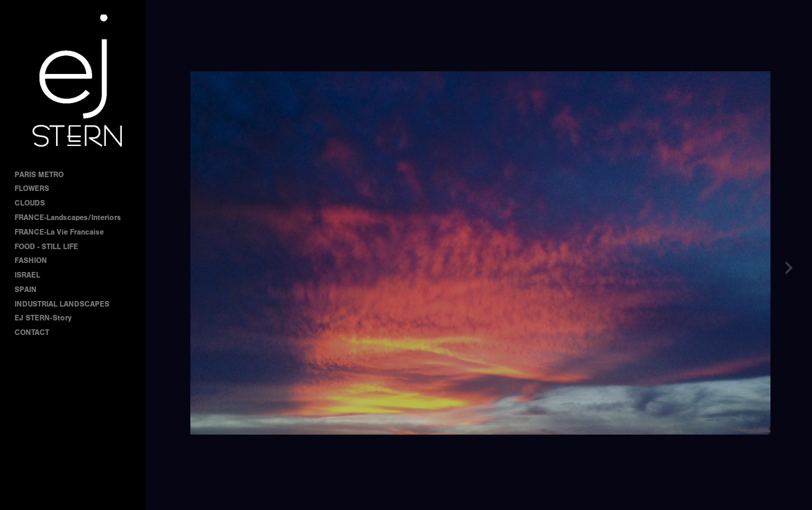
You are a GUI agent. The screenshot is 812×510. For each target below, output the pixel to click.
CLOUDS (30, 203)
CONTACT (32, 333)
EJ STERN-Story (43, 318)
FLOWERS (32, 189)
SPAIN (26, 290)
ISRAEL (27, 275)
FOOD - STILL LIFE (46, 247)
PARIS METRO (39, 175)
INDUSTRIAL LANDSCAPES (62, 304)
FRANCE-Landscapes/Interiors (68, 218)
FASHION (31, 261)
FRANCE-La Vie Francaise (59, 232)
